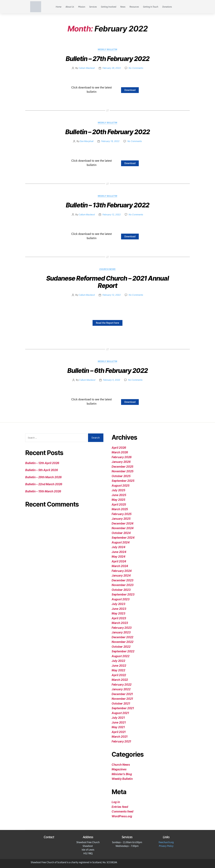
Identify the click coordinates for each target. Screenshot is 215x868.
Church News (107, 269)
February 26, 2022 (111, 68)
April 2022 (119, 675)
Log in (116, 802)
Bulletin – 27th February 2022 (108, 59)
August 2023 (121, 599)
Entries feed (120, 807)
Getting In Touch (151, 7)
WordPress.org (122, 816)
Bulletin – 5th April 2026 (42, 470)
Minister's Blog (122, 774)
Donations (167, 7)
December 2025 (123, 466)
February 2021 (121, 741)
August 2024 (121, 542)
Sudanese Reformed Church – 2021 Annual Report (107, 282)
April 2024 (119, 561)
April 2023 (119, 618)
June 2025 (119, 495)
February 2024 (122, 571)
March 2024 (120, 566)
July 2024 (118, 547)
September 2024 (123, 538)
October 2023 (121, 590)
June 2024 (119, 552)
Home (59, 7)
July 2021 (118, 718)
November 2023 (123, 585)
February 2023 (122, 628)
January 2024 (121, 576)
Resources (134, 7)
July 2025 (118, 490)
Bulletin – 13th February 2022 (107, 205)
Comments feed (123, 811)
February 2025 (122, 514)
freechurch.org (166, 842)
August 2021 (120, 713)
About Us (70, 7)
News (123, 7)
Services (93, 7)
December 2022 (123, 637)
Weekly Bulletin (107, 50)
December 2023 (123, 580)
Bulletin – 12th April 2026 (42, 463)
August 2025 (121, 485)
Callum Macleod (86, 68)
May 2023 (118, 613)
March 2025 (120, 509)
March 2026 (120, 452)
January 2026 (121, 462)
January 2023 (121, 632)
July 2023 (118, 604)
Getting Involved (109, 7)
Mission (82, 7)
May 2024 (118, 557)
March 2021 (120, 737)
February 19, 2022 (110, 141)
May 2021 (118, 727)
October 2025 (121, 476)
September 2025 (123, 481)
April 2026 (119, 448)
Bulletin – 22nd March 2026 (44, 484)
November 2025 (123, 471)
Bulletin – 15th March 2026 (43, 491)
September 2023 (123, 594)
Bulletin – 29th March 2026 (44, 477)
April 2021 (119, 732)
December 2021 (122, 694)
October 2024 (121, 533)
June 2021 (119, 722)
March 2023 (120, 623)
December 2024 (123, 523)
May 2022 (118, 670)
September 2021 (123, 708)
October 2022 (121, 647)
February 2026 (122, 457)
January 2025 (121, 519)
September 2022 (123, 651)
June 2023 (119, 609)
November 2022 (123, 642)
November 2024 (123, 528)
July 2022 (118, 661)
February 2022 (122, 684)
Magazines (119, 769)
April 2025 (119, 504)
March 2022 (120, 680)
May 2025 (118, 500)
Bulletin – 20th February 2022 (107, 132)
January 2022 (121, 689)
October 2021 (121, 703)
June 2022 (119, 665)
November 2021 (122, 699)
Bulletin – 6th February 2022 (107, 371)
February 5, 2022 (112, 380)
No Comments (136, 68)
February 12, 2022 (112, 215)
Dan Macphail (86, 141)
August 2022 (121, 656)
